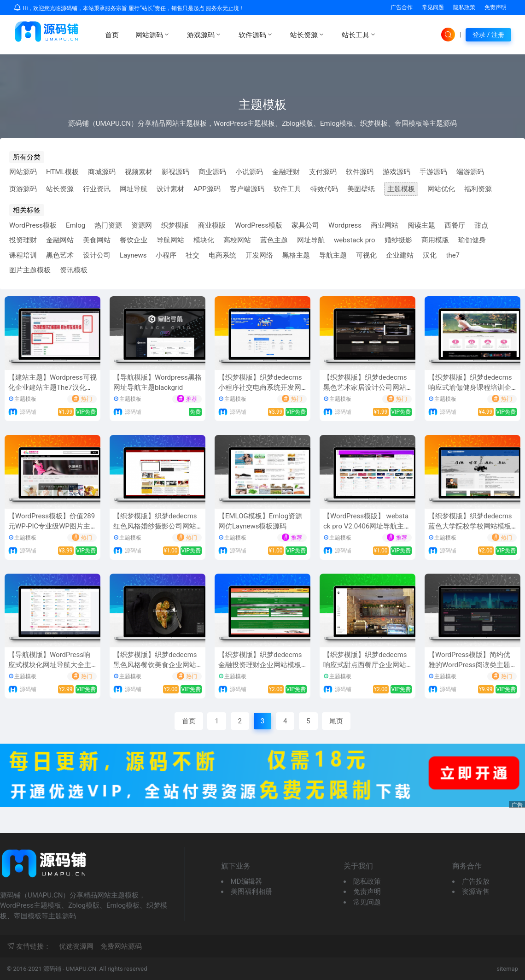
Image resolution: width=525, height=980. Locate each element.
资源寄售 (476, 892)
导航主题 (333, 255)
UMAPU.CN (81, 969)
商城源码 (102, 172)
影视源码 (175, 172)
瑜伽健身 (472, 240)
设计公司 (97, 255)
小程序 (166, 255)
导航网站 (170, 240)
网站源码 (153, 35)
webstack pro (355, 240)
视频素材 (139, 172)
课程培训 (23, 255)
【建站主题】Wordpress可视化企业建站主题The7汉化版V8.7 (52, 388)
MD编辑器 (246, 881)
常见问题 (433, 7)
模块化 (204, 240)
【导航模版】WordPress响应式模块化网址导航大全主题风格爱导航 (50, 665)
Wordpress (345, 225)
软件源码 (256, 35)
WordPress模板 (33, 225)
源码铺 (28, 412)
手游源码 (433, 172)
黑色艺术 (60, 255)
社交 (192, 255)
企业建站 (400, 255)
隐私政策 (464, 7)
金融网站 (60, 240)
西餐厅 (455, 225)
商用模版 (435, 240)
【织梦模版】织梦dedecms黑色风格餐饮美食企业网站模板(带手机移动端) (155, 665)
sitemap (507, 969)
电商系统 (222, 255)
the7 (453, 255)
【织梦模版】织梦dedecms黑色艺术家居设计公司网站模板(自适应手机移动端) (365, 388)
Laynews (133, 255)
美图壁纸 (361, 189)
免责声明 (496, 7)
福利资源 (478, 189)
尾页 (336, 721)
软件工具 (287, 189)
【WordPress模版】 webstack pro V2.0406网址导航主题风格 (367, 526)
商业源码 (212, 172)
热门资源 (108, 225)
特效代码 (324, 189)
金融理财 (286, 172)
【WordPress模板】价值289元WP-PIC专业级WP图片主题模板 (52, 526)
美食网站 (97, 240)
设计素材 (170, 189)
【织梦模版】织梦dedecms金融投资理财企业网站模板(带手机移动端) (260, 665)
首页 (112, 35)
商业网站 (385, 225)
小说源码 (249, 172)
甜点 (481, 225)
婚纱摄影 (398, 240)
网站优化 (441, 189)
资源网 (142, 225)
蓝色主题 (274, 240)
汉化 (430, 255)
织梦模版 (175, 225)
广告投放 (476, 881)
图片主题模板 (30, 270)
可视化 (366, 255)
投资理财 (23, 240)
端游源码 (470, 172)
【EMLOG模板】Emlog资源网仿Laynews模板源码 (260, 521)
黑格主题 (296, 255)
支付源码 (323, 172)
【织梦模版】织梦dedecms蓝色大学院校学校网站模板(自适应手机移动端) (470, 526)
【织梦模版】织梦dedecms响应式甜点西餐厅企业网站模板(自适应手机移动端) (365, 665)
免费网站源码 (121, 946)
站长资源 (308, 35)
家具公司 (305, 225)
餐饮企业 (134, 240)
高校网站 (237, 240)
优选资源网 (76, 946)
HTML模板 (62, 172)
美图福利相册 (251, 892)
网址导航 (134, 189)
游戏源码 (204, 35)
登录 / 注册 (488, 35)
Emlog (76, 225)
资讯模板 (74, 270)
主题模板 (401, 189)
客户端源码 (247, 189)
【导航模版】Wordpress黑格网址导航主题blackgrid (157, 383)
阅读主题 (421, 225)
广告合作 (402, 7)
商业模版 (212, 225)
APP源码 (207, 189)
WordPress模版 (259, 225)
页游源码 (23, 189)
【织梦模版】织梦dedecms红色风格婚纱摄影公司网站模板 (155, 526)
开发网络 (259, 255)
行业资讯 (97, 189)
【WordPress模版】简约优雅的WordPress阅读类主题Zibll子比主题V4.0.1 (472, 665)
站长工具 (359, 35)
